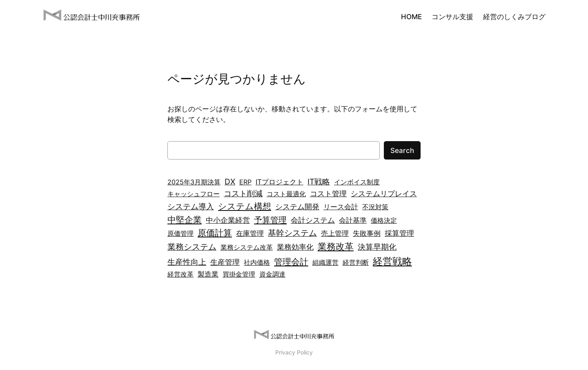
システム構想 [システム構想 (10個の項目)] (245, 206)
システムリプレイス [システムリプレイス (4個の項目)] (384, 194)
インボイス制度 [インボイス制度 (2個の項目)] (357, 182)
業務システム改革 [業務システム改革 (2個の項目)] (247, 247)
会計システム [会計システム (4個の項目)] (313, 220)
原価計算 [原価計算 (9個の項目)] (215, 233)
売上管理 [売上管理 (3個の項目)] (335, 233)
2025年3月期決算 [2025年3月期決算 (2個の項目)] (194, 182)
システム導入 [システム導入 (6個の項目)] (191, 206)
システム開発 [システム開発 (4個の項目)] (297, 207)
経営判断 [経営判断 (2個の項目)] (356, 262)
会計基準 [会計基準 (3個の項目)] (353, 220)
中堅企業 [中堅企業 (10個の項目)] (185, 219)
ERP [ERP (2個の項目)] (245, 182)
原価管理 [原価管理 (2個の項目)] (180, 233)
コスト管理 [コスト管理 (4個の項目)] (328, 194)
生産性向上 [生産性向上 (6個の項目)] (187, 262)
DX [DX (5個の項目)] (230, 182)
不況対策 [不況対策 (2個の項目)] (375, 207)
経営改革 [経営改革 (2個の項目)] (180, 274)
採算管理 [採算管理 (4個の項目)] (399, 233)
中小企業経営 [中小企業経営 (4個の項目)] (228, 220)
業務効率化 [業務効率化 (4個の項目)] (295, 247)
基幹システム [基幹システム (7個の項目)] (292, 233)
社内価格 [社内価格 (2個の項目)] (257, 262)
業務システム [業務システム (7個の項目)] (192, 247)
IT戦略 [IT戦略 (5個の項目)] (319, 182)
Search (402, 151)
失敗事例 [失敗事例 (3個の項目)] (367, 233)
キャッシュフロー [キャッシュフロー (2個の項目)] (194, 194)
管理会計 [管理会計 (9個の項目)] (291, 262)
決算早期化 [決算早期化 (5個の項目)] (377, 247)
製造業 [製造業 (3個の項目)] (208, 274)
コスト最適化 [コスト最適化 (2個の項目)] (286, 194)
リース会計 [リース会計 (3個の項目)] (341, 207)
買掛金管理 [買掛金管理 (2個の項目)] (239, 274)
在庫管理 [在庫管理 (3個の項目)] (250, 233)
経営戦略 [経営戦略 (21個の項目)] (392, 261)
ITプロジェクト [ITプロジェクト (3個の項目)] (280, 182)
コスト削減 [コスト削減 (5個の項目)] (243, 194)
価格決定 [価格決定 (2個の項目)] (384, 220)
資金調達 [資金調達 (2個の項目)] (272, 274)
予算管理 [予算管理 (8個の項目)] (270, 220)
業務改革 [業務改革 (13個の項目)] (336, 246)
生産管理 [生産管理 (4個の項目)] (225, 262)
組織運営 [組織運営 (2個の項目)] (325, 262)
